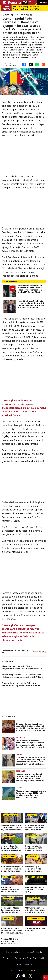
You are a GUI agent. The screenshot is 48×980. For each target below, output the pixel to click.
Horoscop (20, 738)
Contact (6, 958)
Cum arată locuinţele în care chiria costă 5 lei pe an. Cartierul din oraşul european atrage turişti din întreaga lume (12, 869)
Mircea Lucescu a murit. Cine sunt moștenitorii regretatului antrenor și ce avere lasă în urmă (22, 668)
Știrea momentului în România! (35, 930)
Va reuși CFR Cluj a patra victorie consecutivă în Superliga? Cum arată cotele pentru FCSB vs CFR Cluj (11, 941)
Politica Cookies (13, 952)
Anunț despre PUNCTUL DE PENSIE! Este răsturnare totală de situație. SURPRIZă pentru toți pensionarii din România (22, 676)
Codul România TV (24, 964)
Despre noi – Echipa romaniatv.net (30, 958)
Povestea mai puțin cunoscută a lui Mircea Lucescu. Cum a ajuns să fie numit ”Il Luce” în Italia (12, 931)
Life (18, 721)
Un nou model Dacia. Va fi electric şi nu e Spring (35, 889)
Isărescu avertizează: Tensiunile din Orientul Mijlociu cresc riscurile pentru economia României (12, 828)
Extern (19, 754)
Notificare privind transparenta (24, 970)
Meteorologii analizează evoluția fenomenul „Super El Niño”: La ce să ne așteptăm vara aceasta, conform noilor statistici (31, 794)
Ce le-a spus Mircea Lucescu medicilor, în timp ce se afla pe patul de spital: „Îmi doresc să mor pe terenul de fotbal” (11, 910)
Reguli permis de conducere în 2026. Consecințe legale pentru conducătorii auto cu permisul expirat (34, 848)
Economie (20, 771)
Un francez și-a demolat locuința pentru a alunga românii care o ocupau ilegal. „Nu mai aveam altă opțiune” (36, 869)
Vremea (19, 788)
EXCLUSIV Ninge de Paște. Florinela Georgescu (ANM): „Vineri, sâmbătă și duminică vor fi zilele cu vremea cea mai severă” (30, 8)
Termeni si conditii (34, 952)
